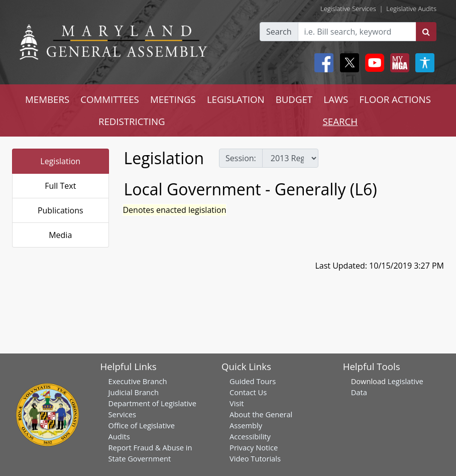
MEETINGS (173, 99)
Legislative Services (348, 9)
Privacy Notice (254, 447)
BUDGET (294, 99)
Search (279, 32)
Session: (241, 158)
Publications (61, 210)
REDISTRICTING (132, 121)
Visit (237, 403)
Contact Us (248, 392)
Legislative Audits (411, 9)
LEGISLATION (236, 99)
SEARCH (340, 121)
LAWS (336, 99)
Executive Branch (138, 381)
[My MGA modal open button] (398, 63)
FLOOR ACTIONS (395, 99)
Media (60, 235)
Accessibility (250, 436)
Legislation (60, 161)
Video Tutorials (255, 458)
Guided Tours (253, 381)
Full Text (60, 186)
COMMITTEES (110, 99)
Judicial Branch (134, 392)
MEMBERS (47, 99)
